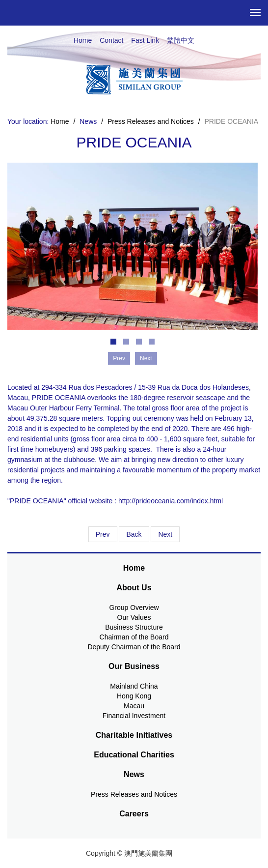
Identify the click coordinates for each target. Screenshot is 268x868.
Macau (134, 706)
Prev (103, 534)
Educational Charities (134, 755)
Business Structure (134, 627)
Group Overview (134, 608)
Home (83, 40)
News (134, 774)
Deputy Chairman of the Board (134, 647)
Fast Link (145, 40)
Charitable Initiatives (134, 735)
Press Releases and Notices (151, 121)
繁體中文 (181, 40)
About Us (134, 588)
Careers (134, 814)
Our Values (134, 617)
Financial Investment (134, 716)
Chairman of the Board (134, 637)
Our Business (134, 666)
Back (134, 534)
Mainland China (134, 686)
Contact (111, 40)
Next (165, 534)
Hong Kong (134, 696)
